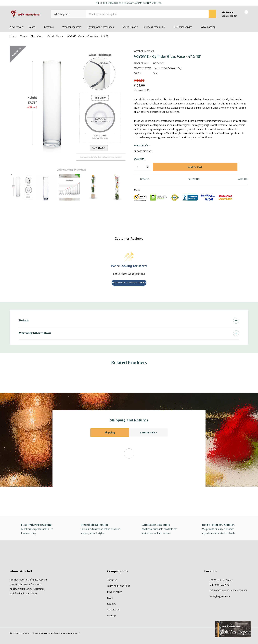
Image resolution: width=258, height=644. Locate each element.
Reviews (111, 604)
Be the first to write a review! (129, 283)
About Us (112, 580)
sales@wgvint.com (220, 596)
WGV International (144, 51)
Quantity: (140, 159)
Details (24, 320)
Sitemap (111, 615)
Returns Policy (148, 432)
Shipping (110, 432)
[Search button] (212, 14)
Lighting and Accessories (100, 27)
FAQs (110, 598)
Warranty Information (35, 333)
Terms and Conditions (119, 586)
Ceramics (49, 27)
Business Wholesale (154, 27)
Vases (32, 27)
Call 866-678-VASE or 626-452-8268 (229, 590)
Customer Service (183, 27)
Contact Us (113, 609)
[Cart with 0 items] (243, 14)
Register (233, 16)
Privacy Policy (114, 592)
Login (225, 16)
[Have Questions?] (233, 629)
